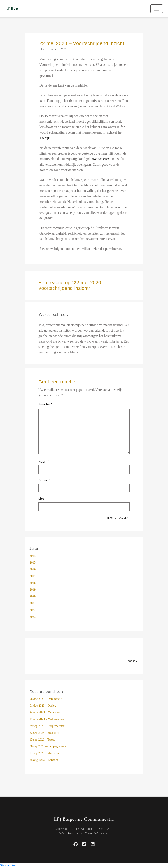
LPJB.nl (12, 9)
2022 (33, 610)
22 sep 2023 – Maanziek (45, 733)
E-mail (44, 480)
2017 (33, 576)
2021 (33, 603)
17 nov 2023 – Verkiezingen (47, 719)
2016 (33, 569)
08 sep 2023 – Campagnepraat (48, 746)
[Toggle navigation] (157, 9)
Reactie (45, 404)
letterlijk (45, 138)
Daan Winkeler (97, 833)
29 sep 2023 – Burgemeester (47, 726)
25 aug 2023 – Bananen (44, 760)
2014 (33, 556)
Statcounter (8, 865)
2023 (33, 617)
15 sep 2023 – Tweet (42, 740)
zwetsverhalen (100, 159)
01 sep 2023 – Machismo (45, 753)
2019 (33, 590)
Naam (44, 461)
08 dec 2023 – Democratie (46, 699)
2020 (63, 49)
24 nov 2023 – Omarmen (45, 712)
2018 (33, 583)
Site (41, 499)
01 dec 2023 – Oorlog (43, 706)
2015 (33, 563)
